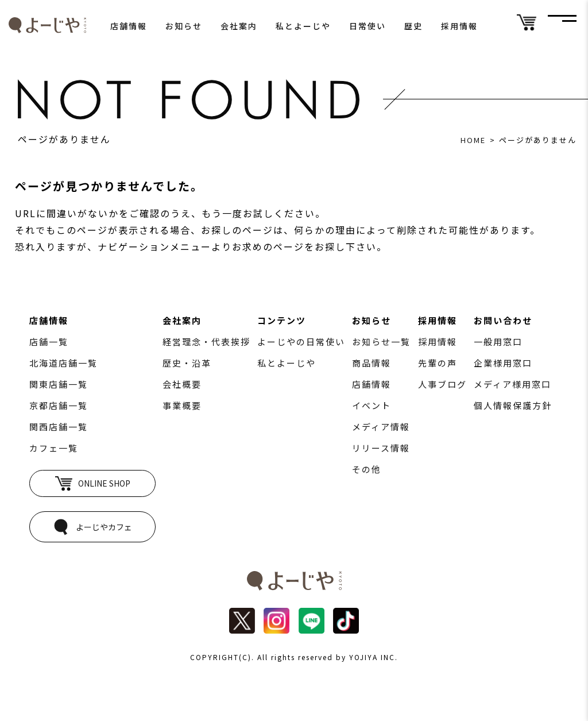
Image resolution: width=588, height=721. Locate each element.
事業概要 (182, 405)
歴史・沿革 (187, 363)
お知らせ (184, 26)
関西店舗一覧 (59, 427)
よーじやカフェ (92, 527)
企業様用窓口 (503, 363)
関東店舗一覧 (59, 384)
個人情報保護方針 (513, 405)
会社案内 (239, 26)
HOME (473, 140)
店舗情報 (129, 26)
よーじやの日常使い (301, 342)
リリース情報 (381, 448)
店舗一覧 (49, 342)
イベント (372, 405)
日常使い (367, 26)
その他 (367, 469)
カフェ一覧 (54, 448)
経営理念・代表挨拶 (206, 342)
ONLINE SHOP (93, 483)
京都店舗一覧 (59, 405)
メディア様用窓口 (512, 384)
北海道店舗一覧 (63, 363)
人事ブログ (442, 384)
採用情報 (459, 26)
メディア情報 (381, 427)
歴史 (413, 26)
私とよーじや (303, 26)
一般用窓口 (498, 342)
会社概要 (182, 384)
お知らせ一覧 (381, 342)
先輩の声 (438, 363)
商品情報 (372, 363)
